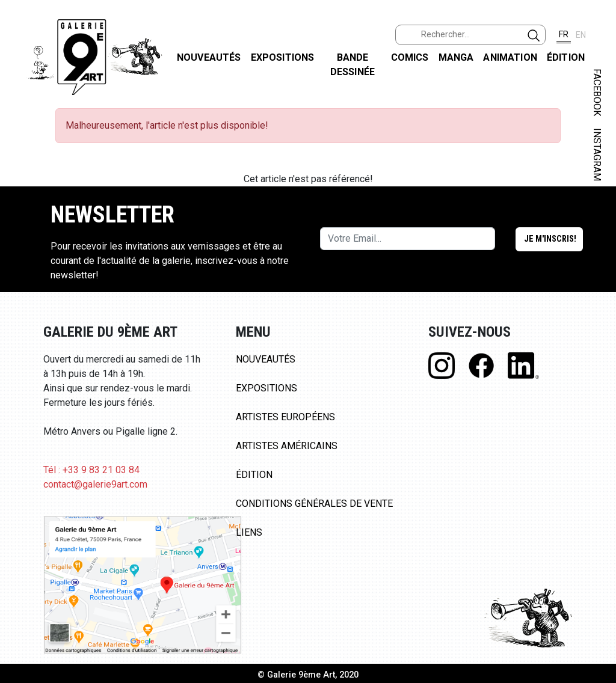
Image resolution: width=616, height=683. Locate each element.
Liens (249, 532)
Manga (456, 57)
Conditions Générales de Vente (314, 504)
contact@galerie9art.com (95, 484)
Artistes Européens (285, 417)
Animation (510, 57)
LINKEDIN (597, 214)
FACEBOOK (597, 92)
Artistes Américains (287, 446)
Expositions (283, 57)
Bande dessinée (353, 65)
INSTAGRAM (597, 155)
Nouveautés (209, 57)
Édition (566, 57)
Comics (410, 57)
